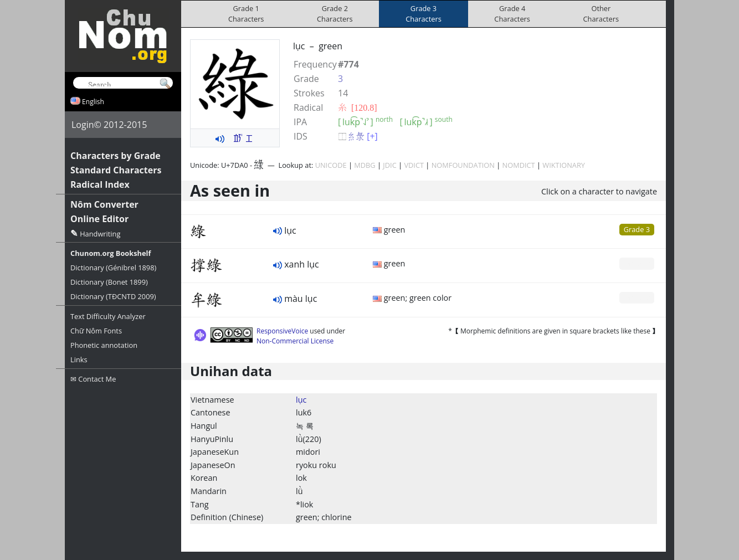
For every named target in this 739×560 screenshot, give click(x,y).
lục (301, 400)
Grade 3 (637, 229)
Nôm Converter (104, 204)
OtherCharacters (601, 14)
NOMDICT (519, 165)
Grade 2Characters (335, 14)
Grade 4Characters (512, 14)
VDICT (414, 165)
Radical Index (100, 184)
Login (83, 125)
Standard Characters (116, 170)
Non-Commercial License (295, 341)
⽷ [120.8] (358, 107)
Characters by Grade (116, 156)
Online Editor (99, 219)
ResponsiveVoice (282, 331)
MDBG (365, 165)
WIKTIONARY (564, 165)
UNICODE (331, 165)
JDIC (389, 165)
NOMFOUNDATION (463, 165)
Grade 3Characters (424, 14)
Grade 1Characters (246, 14)
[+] (372, 136)
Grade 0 (637, 263)
